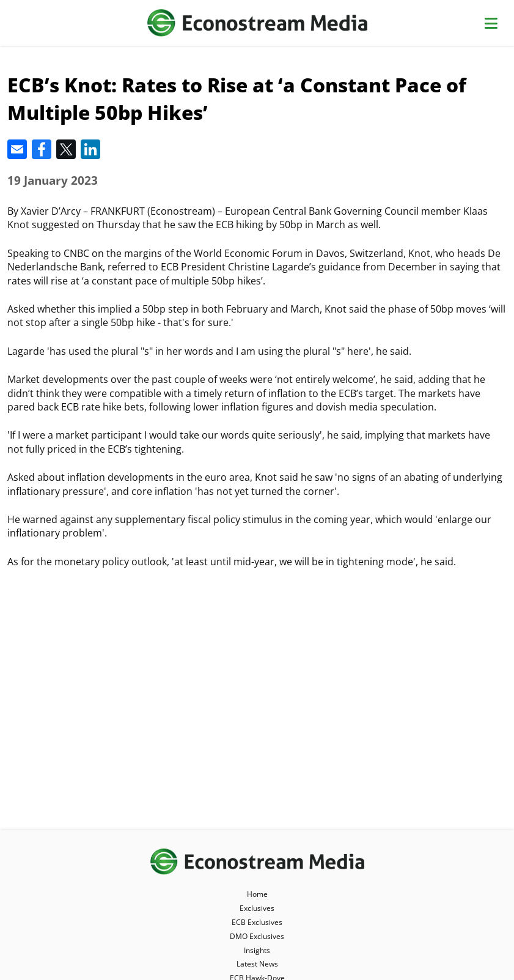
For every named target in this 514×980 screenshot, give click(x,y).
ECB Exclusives (257, 922)
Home (257, 894)
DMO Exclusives (257, 936)
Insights (257, 950)
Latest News (257, 964)
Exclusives (257, 908)
